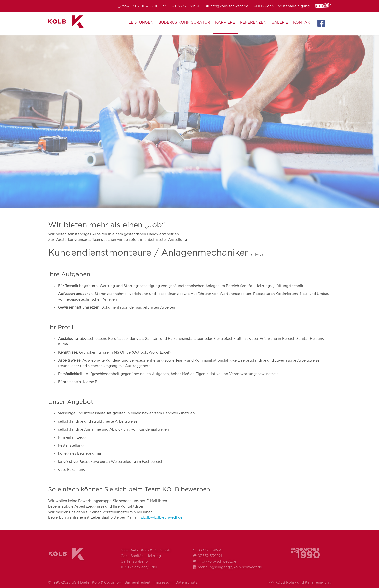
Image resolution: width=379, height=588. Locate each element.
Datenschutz (187, 582)
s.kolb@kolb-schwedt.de (161, 517)
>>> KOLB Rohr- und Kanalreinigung (299, 582)
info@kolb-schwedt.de (229, 6)
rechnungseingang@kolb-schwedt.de (230, 567)
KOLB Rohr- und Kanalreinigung (282, 6)
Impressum (163, 582)
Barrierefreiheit (138, 582)
